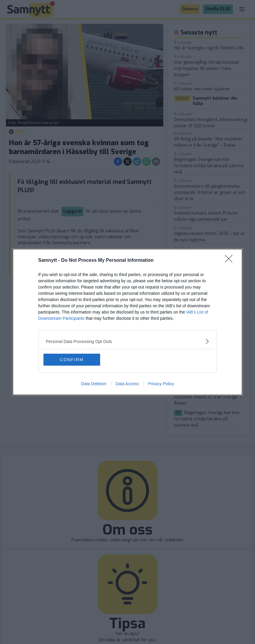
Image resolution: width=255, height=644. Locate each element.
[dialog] (128, 322)
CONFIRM (72, 360)
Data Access (127, 384)
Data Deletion (94, 384)
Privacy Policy (161, 384)
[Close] (231, 261)
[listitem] (128, 341)
